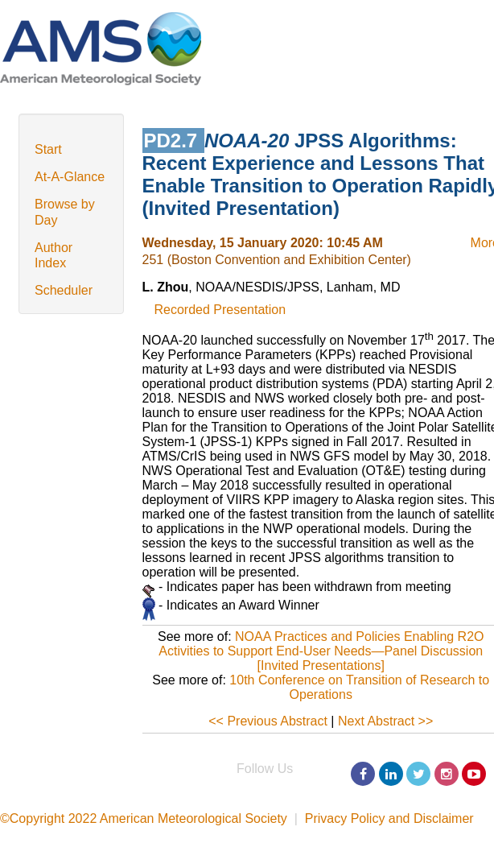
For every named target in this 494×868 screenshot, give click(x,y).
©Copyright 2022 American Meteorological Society (144, 818)
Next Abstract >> (385, 721)
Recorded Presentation (220, 310)
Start (48, 149)
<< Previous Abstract (268, 721)
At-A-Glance (70, 177)
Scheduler (64, 290)
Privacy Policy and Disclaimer (389, 818)
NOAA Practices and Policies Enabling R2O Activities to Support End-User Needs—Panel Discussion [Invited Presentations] (321, 651)
